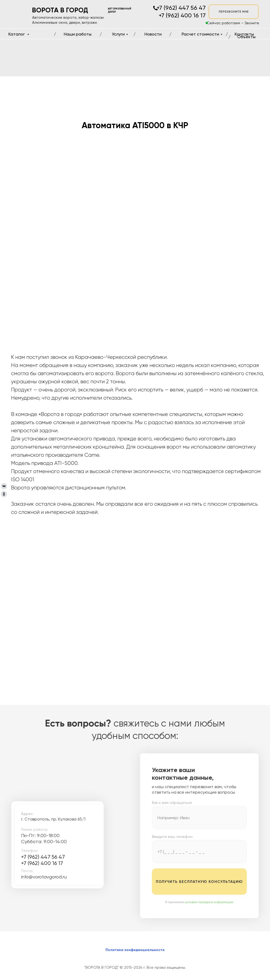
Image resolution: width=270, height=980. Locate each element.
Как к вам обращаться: (172, 803)
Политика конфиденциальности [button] (135, 950)
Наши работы (78, 34)
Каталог (17, 34)
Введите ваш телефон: (172, 837)
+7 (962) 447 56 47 (43, 857)
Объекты (246, 37)
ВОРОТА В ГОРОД (60, 10)
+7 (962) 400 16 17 (42, 863)
